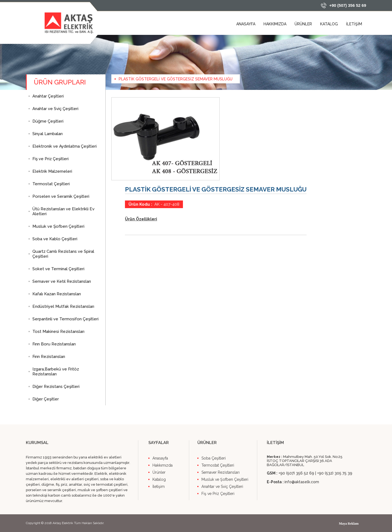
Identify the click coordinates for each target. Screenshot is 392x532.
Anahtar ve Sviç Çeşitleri (55, 109)
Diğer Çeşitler (46, 399)
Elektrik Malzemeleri (52, 171)
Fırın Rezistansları (49, 357)
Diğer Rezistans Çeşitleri (56, 387)
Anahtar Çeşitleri (48, 96)
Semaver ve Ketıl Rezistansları (62, 281)
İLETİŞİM (354, 24)
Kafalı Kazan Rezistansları (57, 294)
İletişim (159, 487)
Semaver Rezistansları (220, 472)
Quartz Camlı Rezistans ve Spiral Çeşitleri (63, 254)
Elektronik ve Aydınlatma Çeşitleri (65, 146)
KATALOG (329, 24)
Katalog (159, 479)
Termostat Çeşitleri (51, 184)
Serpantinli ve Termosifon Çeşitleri (65, 319)
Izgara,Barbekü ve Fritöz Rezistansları (56, 372)
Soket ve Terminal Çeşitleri (58, 269)
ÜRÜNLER (303, 24)
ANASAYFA (246, 24)
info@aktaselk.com (302, 482)
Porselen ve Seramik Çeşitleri (61, 196)
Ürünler (159, 472)
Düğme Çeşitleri (48, 121)
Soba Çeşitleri (214, 458)
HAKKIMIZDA (275, 24)
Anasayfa (160, 458)
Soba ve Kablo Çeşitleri (55, 239)
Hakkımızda (163, 465)
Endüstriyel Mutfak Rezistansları (63, 306)
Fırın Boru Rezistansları (54, 344)
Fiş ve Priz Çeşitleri (50, 159)
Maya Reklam (349, 524)
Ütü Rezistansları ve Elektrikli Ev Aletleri (63, 211)
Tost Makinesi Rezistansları (58, 332)
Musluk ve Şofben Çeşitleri (58, 226)
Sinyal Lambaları (48, 134)
